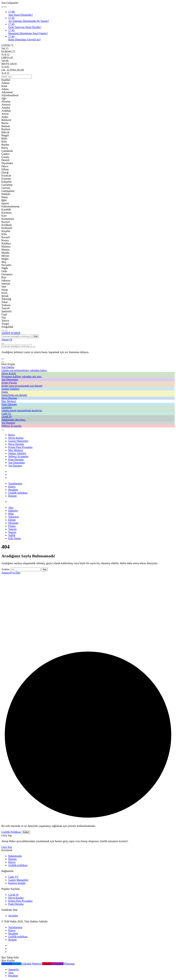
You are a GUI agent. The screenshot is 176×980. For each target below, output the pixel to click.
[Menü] (3, 331)
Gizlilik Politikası (11, 832)
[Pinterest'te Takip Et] (37, 964)
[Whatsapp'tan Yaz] (69, 964)
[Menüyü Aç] (6, 331)
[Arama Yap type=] (34, 347)
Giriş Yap (7, 847)
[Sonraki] (5, 7)
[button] (3, 359)
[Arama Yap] (3, 344)
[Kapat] (3, 362)
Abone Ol (7, 340)
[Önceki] (3, 7)
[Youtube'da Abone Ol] (47, 964)
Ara (36, 336)
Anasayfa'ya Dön (11, 573)
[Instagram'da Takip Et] (58, 964)
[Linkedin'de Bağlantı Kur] (27, 964)
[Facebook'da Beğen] (7, 964)
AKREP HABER (11, 333)
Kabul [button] (26, 832)
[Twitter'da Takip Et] (17, 964)
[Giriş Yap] (3, 430)
